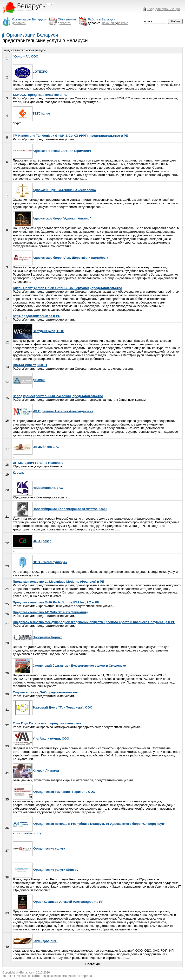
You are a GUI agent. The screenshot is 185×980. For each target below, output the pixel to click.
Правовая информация (56, 976)
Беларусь (26, 973)
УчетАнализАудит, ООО (41, 738)
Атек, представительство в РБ (36, 316)
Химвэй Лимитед (36, 770)
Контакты (9, 976)
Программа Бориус (37, 637)
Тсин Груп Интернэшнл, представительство (47, 723)
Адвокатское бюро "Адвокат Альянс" (52, 218)
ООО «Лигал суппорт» (40, 562)
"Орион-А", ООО (25, 56)
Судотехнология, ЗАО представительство (45, 692)
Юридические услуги (39, 848)
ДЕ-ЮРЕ (29, 380)
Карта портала (82, 976)
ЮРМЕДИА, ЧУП (35, 941)
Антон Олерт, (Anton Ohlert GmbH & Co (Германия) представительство (67, 288)
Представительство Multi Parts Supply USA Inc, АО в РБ (56, 602)
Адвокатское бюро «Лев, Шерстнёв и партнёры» (60, 258)
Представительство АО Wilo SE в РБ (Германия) (50, 612)
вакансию (109, 23)
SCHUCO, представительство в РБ (40, 95)
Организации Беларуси (32, 35)
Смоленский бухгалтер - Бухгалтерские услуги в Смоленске (69, 666)
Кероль (18, 473)
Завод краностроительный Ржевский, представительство (58, 396)
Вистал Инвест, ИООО (30, 365)
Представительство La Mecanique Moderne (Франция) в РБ (58, 582)
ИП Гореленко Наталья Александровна (53, 411)
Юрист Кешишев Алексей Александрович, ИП (58, 902)
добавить (19, 23)
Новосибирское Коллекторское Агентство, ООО (60, 509)
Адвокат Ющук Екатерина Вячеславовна (54, 190)
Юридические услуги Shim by (46, 870)
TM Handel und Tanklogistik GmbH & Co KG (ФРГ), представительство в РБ (70, 136)
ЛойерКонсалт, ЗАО (38, 488)
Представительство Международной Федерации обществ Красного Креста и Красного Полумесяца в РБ (94, 622)
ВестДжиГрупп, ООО (39, 331)
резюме (123, 23)
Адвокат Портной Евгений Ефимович (52, 151)
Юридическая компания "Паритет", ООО (54, 792)
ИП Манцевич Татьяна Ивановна (38, 463)
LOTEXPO (30, 72)
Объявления (67, 19)
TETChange (31, 113)
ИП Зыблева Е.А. (36, 447)
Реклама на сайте (28, 976)
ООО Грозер (32, 541)
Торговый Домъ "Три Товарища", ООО (53, 707)
